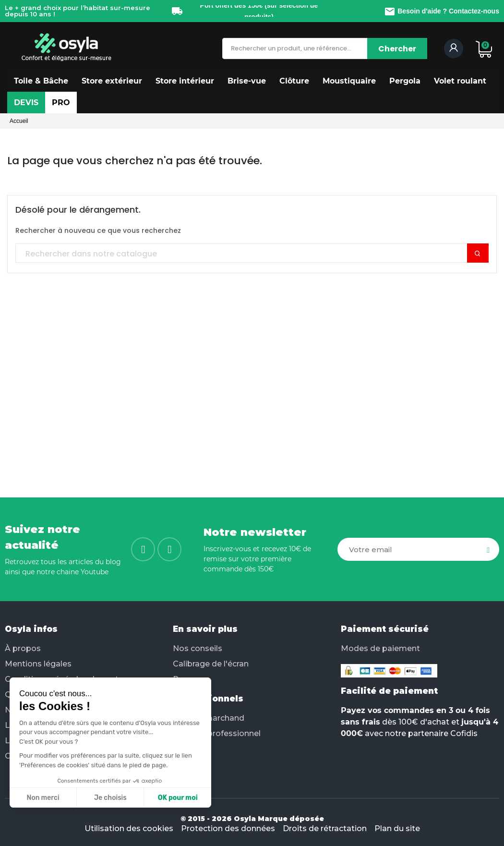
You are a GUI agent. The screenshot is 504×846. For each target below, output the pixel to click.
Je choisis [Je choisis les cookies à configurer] (61, 798)
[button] (41, 81)
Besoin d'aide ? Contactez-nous (442, 11)
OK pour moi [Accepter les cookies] (128, 798)
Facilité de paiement (389, 691)
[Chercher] (397, 48)
